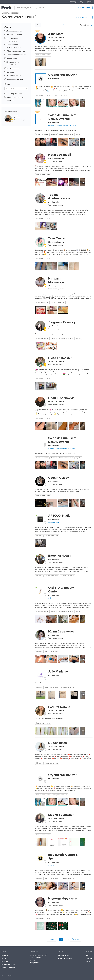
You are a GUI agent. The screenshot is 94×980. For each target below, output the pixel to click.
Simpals (10, 975)
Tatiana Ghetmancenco (59, 197)
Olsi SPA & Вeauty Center (61, 590)
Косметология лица (66, 135)
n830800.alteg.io (54, 522)
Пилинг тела (12, 58)
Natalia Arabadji (60, 155)
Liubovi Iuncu (58, 743)
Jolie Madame (58, 672)
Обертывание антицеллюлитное (14, 46)
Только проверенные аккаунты (15, 99)
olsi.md (51, 598)
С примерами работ (14, 94)
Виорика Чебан (59, 556)
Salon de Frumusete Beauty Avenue (62, 117)
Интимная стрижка (14, 35)
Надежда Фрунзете (62, 898)
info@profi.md (34, 962)
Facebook (89, 957)
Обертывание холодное (16, 55)
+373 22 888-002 (35, 957)
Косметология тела (43, 55)
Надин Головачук (61, 398)
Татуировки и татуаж (60, 95)
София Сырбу (59, 478)
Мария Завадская (61, 815)
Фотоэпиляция (12, 68)
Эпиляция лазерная (15, 79)
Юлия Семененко (61, 631)
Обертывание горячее (16, 51)
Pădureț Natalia (59, 707)
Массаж (54, 135)
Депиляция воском (14, 31)
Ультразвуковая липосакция (13, 63)
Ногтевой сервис (42, 135)
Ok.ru (88, 960)
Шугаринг (10, 72)
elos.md (51, 865)
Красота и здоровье (11, 13)
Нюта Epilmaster (60, 358)
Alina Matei (56, 34)
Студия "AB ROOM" (63, 75)
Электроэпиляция (14, 76)
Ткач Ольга (56, 238)
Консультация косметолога (12, 40)
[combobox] (39, 8)
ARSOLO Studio (59, 516)
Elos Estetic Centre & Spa (63, 857)
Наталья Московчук (56, 280)
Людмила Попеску (62, 322)
